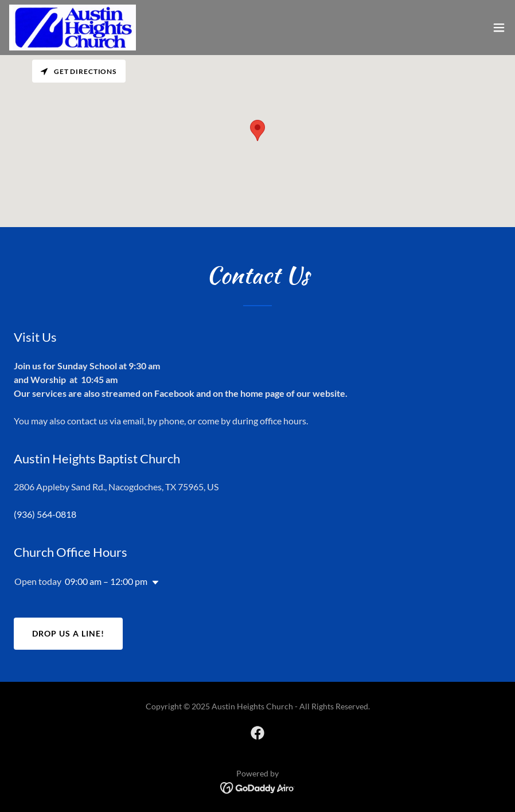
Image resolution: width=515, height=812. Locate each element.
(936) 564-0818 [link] (45, 514)
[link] (73, 28)
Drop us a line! (68, 633)
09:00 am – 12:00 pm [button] (106, 581)
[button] (499, 28)
